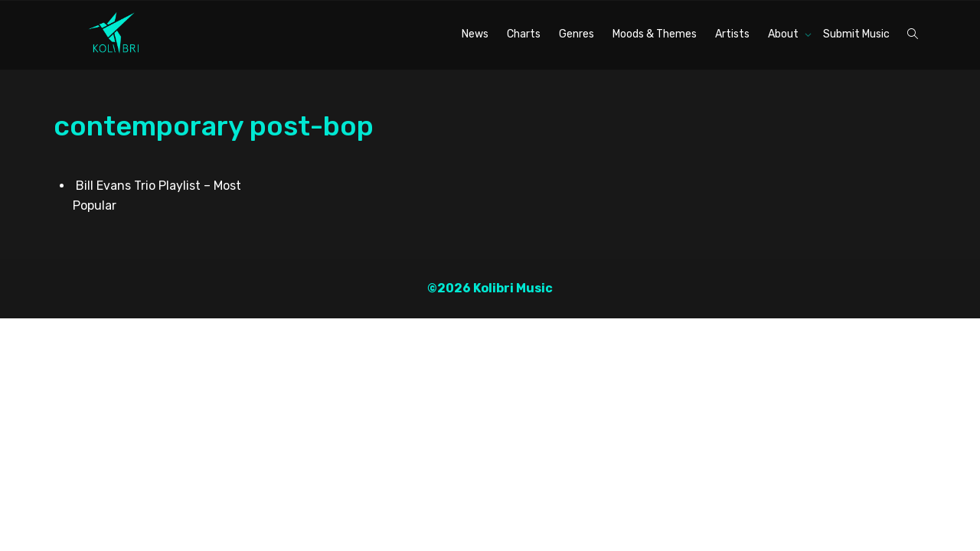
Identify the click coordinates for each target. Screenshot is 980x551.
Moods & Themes (655, 34)
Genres (577, 34)
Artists (732, 34)
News (475, 34)
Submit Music (856, 34)
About (784, 34)
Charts (524, 34)
